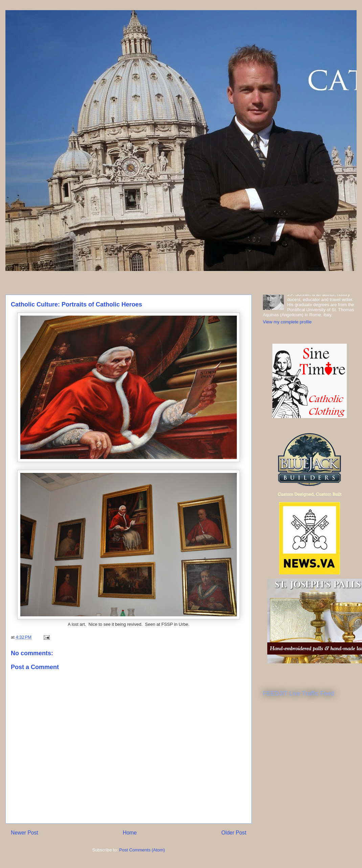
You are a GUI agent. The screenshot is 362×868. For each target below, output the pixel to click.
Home (130, 833)
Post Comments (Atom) (142, 850)
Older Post (234, 833)
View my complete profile (287, 322)
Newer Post (25, 833)
